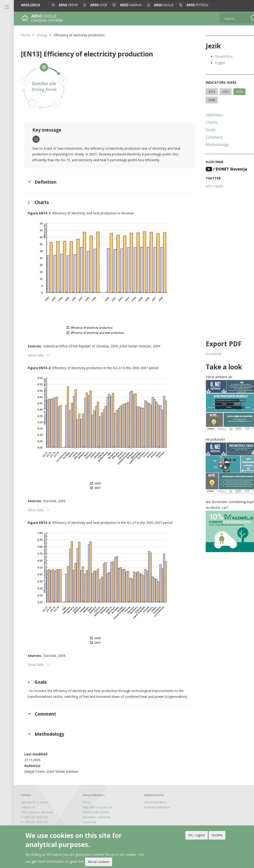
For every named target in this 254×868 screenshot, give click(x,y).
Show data (36, 355)
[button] (246, 5)
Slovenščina (216, 56)
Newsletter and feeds (94, 823)
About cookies (99, 862)
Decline (217, 835)
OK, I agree (197, 835)
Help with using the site (95, 813)
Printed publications (93, 818)
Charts (204, 122)
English (213, 63)
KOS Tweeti (207, 186)
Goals (203, 130)
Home (25, 35)
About (84, 808)
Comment (207, 137)
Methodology (210, 145)
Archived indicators (152, 813)
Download (206, 354)
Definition (207, 115)
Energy (42, 35)
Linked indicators (150, 808)
